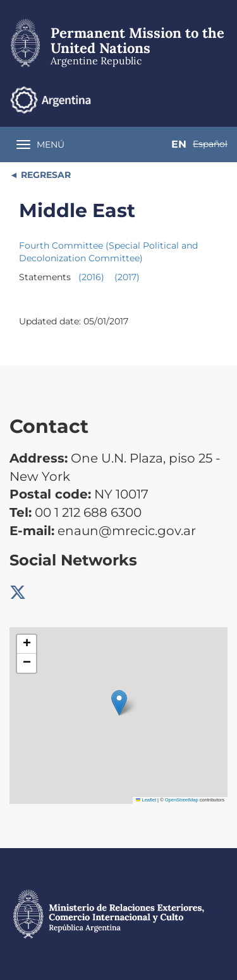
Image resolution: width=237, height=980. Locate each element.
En (179, 144)
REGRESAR (45, 175)
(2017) (127, 277)
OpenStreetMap (182, 800)
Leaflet (146, 800)
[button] (119, 703)
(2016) (91, 277)
